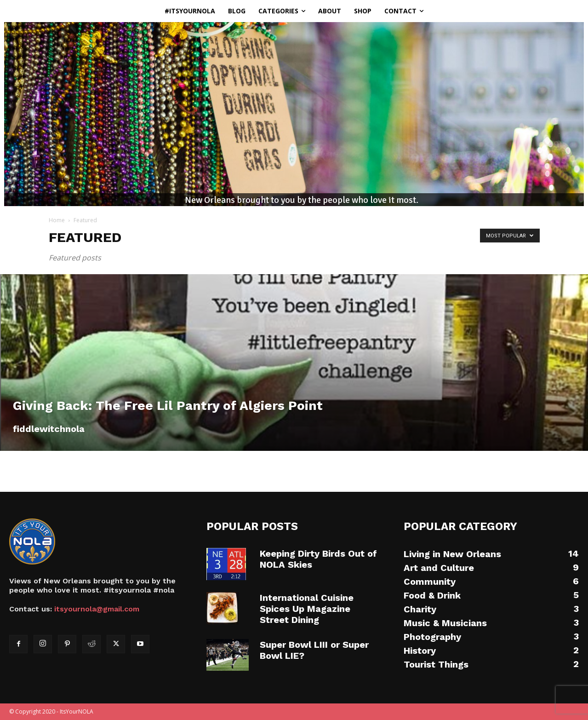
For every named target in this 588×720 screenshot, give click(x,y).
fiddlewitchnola (49, 429)
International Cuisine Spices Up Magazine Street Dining (307, 609)
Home (57, 220)
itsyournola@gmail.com (97, 609)
